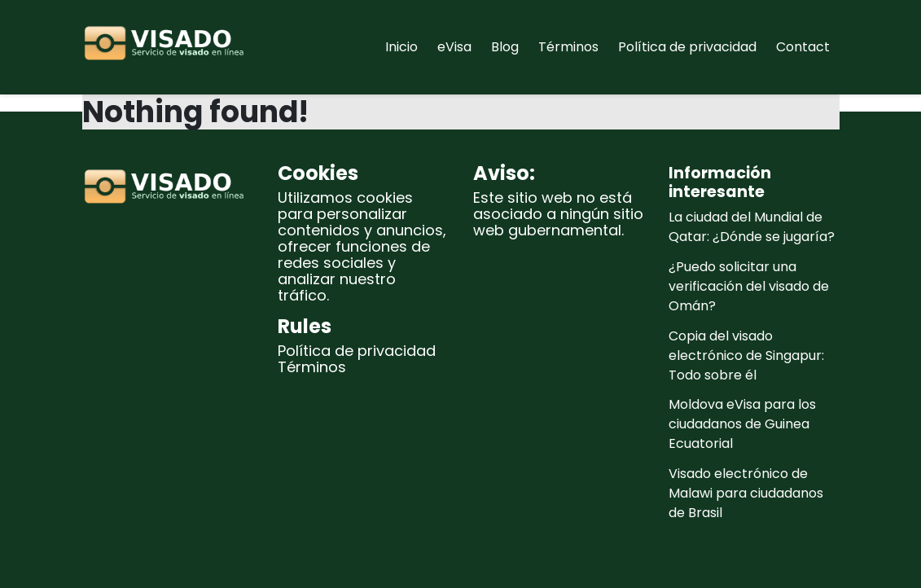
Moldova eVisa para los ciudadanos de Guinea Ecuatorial (742, 424)
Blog (505, 47)
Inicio (401, 47)
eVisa (454, 47)
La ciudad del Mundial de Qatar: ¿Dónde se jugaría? (752, 227)
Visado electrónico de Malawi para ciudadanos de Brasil (746, 493)
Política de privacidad (687, 47)
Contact (803, 47)
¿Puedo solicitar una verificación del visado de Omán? (749, 286)
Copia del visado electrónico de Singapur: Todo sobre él (746, 355)
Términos (568, 47)
